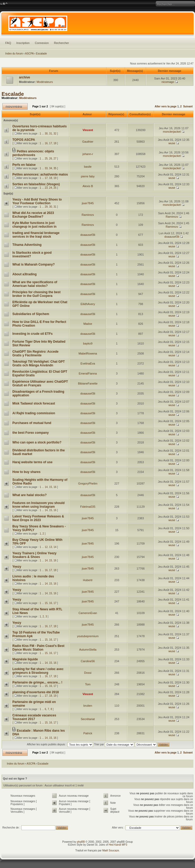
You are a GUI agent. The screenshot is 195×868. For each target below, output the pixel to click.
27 (55, 159)
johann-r (88, 154)
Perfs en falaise (24, 165)
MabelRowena (88, 353)
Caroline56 (88, 661)
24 (50, 188)
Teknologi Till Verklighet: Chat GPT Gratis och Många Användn (39, 363)
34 (50, 168)
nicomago (168, 82)
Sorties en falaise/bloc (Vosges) (36, 184)
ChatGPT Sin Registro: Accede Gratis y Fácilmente (35, 353)
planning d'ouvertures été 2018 (36, 692)
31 (50, 134)
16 (46, 143)
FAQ (8, 43)
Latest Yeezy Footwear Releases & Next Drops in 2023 (38, 518)
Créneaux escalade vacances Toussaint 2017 (34, 717)
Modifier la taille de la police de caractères (4, 4)
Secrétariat (88, 719)
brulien (88, 706)
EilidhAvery (88, 304)
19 (55, 178)
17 (50, 143)
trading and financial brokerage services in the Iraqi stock (36, 235)
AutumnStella (88, 650)
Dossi (88, 673)
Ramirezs (88, 215)
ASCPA (29, 54)
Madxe (88, 324)
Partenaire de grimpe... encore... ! (37, 682)
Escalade (42, 54)
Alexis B (88, 186)
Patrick (88, 733)
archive (25, 77)
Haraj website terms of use (32, 462)
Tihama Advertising (27, 245)
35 (55, 168)
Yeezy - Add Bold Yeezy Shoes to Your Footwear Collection (37, 201)
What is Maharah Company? (34, 265)
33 (46, 168)
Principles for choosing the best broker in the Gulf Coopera (36, 294)
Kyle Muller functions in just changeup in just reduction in (34, 225)
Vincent (88, 130)
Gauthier (88, 142)
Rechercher (62, 43)
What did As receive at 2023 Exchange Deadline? (33, 215)
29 (46, 207)
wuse (172, 143)
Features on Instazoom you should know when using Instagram (38, 505)
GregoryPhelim (88, 483)
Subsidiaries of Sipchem (31, 314)
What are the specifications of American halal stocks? (35, 284)
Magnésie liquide (25, 659)
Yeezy (17, 567)
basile (88, 167)
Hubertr (88, 580)
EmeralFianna (88, 373)
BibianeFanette (88, 383)
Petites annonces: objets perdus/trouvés (33, 153)
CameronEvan (88, 613)
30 (46, 134)
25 (46, 159)
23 (46, 188)
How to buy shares (26, 472)
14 (46, 487)
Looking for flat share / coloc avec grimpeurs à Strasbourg (38, 671)
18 (55, 143)
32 (55, 134)
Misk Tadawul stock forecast (34, 403)
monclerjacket (172, 132)
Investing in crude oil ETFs (33, 334)
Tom (88, 684)
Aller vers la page (166, 106)
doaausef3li (88, 235)
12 (46, 547)
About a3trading (25, 274)
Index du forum (14, 54)
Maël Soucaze (111, 850)
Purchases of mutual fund (32, 423)
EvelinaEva (88, 363)
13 (50, 547)
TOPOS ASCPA (24, 140)
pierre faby (88, 176)
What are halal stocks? (30, 495)
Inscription (23, 43)
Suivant (188, 106)
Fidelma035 (88, 507)
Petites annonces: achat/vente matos (40, 174)
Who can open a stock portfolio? (37, 442)
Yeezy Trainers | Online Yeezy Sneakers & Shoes (34, 555)
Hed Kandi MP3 (118, 845)
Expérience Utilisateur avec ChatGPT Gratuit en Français (40, 383)
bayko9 (88, 343)
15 (50, 487)
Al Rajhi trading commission (34, 413)
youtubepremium (88, 636)
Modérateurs (45, 82)
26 (50, 159)
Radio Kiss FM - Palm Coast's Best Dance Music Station (38, 648)
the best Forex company (31, 433)
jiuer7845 (88, 203)
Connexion (42, 43)
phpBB (81, 842)
